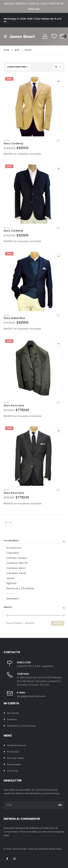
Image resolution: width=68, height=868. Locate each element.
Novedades (14, 764)
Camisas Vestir (16, 573)
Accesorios (14, 548)
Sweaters (13, 599)
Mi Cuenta (13, 713)
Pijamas (11, 583)
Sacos (6, 140)
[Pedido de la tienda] (18, 67)
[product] (34, 106)
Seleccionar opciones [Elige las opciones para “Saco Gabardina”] (58, 256)
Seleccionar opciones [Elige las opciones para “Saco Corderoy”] (58, 82)
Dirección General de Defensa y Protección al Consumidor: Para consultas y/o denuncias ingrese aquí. (34, 832)
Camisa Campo (17, 558)
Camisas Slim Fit (17, 563)
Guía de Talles (16, 758)
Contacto (13, 771)
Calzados (13, 553)
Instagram (15, 859)
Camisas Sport (16, 568)
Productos (13, 752)
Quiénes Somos (17, 745)
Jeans (10, 578)
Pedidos (12, 719)
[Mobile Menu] (7, 36)
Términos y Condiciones (21, 726)
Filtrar (58, 623)
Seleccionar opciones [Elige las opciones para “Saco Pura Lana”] (58, 344)
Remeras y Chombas (20, 588)
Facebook (7, 859)
